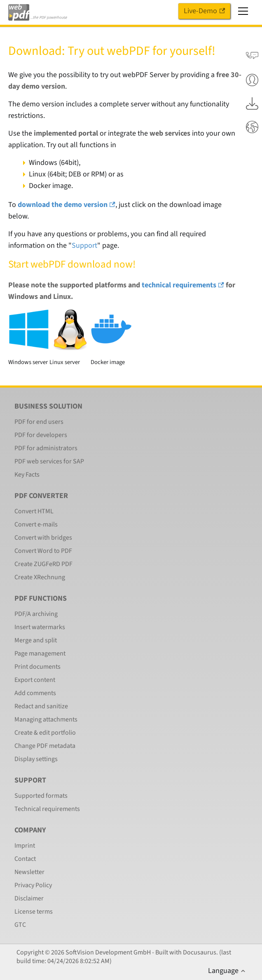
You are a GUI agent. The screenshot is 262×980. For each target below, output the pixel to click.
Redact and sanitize (41, 706)
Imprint (25, 846)
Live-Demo (204, 11)
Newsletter (29, 872)
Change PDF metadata (45, 746)
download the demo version (67, 205)
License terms (34, 912)
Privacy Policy (33, 885)
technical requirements (183, 285)
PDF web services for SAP (49, 461)
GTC (20, 925)
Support (84, 246)
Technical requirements (47, 809)
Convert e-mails (36, 524)
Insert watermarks (40, 627)
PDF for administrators (46, 448)
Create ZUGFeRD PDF (43, 564)
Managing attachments (46, 719)
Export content (35, 680)
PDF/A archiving (36, 614)
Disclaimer (29, 898)
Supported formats (41, 796)
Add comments (35, 693)
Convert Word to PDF (43, 551)
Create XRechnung (40, 577)
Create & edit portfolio (45, 733)
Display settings (36, 759)
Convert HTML (34, 511)
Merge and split (36, 640)
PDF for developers (41, 435)
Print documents (37, 667)
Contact (25, 859)
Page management (40, 653)
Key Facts (27, 475)
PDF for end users (39, 422)
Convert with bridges (43, 538)
